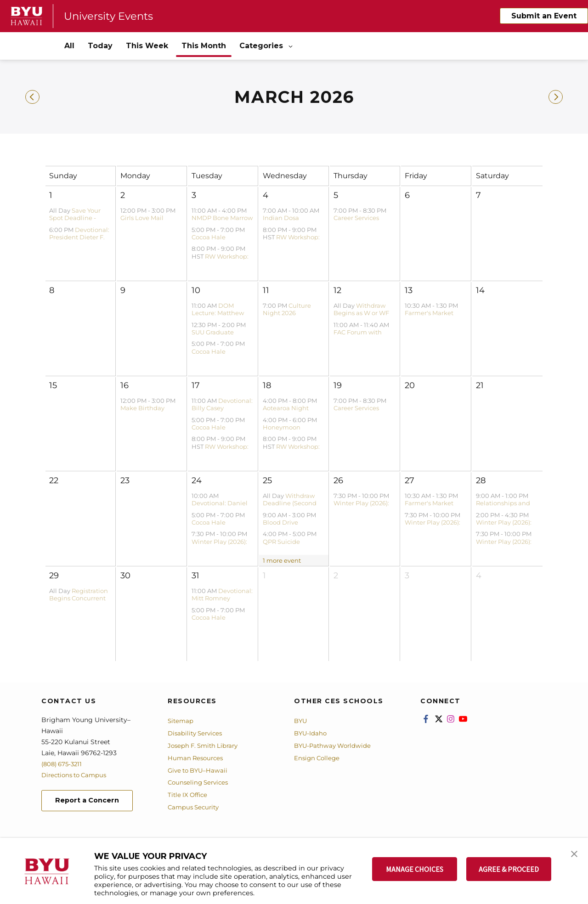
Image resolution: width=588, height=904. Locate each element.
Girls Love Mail (142, 218)
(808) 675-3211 (64, 764)
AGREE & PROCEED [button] (509, 869)
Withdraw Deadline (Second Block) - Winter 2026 (293, 503)
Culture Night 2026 (287, 309)
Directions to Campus (77, 775)
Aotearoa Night (286, 408)
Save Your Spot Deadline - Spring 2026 (75, 218)
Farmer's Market (429, 313)
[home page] (27, 16)
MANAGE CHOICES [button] (415, 869)
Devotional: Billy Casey (222, 404)
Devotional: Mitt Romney (222, 594)
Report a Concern (91, 801)
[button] (573, 854)
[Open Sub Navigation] (291, 46)
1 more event (282, 560)
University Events (112, 16)
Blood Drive (280, 522)
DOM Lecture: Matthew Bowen (218, 313)
